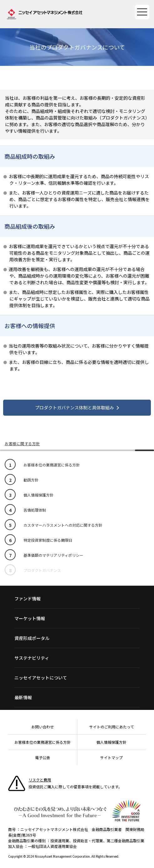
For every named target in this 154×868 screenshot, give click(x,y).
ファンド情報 (28, 599)
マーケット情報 (30, 618)
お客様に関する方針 (22, 443)
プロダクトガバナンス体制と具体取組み (74, 407)
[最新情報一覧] (77, 697)
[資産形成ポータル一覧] (77, 638)
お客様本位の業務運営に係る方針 (43, 742)
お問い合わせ (43, 727)
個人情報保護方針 (111, 742)
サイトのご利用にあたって (112, 727)
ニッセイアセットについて (41, 678)
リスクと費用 (40, 780)
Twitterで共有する (90, 77)
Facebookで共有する (75, 77)
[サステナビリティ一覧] (77, 658)
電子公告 (43, 757)
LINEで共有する (61, 77)
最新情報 (23, 697)
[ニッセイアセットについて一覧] (77, 678)
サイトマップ (111, 757)
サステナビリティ (32, 658)
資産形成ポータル (32, 638)
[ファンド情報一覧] (77, 599)
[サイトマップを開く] (142, 12)
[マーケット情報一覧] (77, 618)
